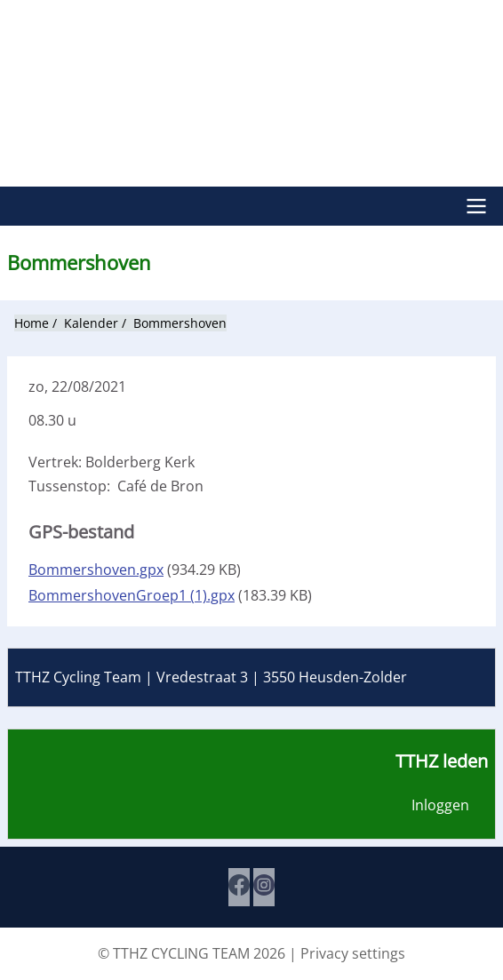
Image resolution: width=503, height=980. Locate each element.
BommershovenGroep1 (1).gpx (132, 595)
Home (32, 323)
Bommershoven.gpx (96, 570)
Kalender (91, 323)
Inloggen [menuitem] (440, 805)
